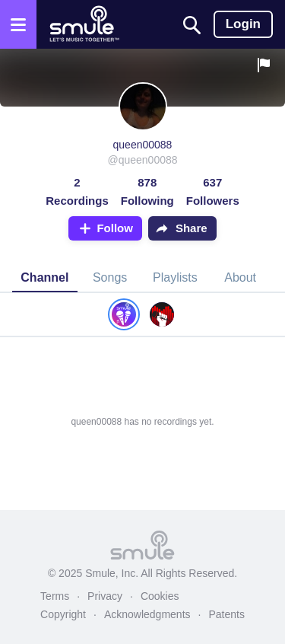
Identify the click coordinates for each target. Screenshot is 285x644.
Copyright (63, 614)
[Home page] (84, 24)
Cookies (160, 596)
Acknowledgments (147, 614)
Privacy (105, 596)
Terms (55, 596)
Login (243, 24)
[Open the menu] (18, 24)
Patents (226, 614)
